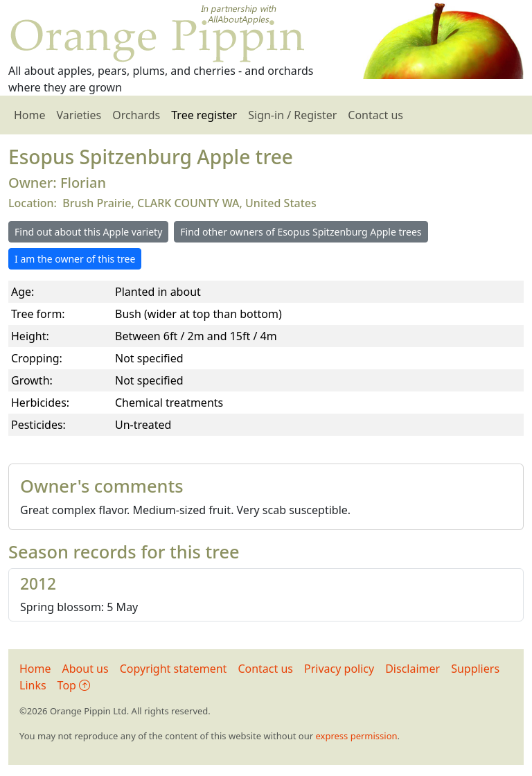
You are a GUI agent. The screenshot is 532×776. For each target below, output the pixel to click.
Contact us (375, 115)
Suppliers (475, 669)
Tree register (204, 115)
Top (74, 685)
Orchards (136, 115)
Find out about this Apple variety (88, 232)
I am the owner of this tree (75, 259)
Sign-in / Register (292, 115)
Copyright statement (174, 669)
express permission (356, 736)
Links (33, 685)
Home (30, 115)
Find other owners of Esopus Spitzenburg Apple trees (301, 232)
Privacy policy (339, 669)
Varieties (79, 115)
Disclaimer (413, 669)
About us (86, 669)
